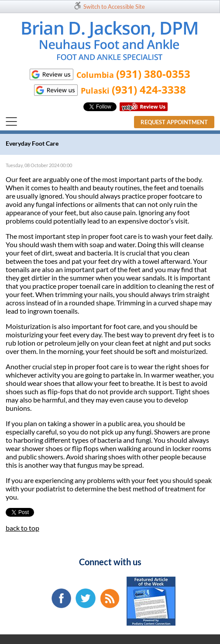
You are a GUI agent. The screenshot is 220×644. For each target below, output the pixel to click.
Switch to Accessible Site (114, 7)
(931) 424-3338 (149, 89)
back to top (22, 528)
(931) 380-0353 (153, 74)
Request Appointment (174, 122)
